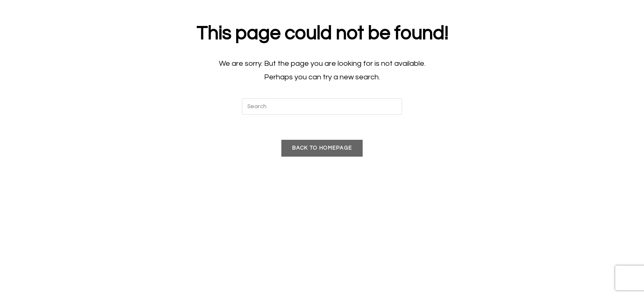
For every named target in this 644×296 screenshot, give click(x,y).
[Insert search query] (322, 106)
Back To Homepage (322, 148)
